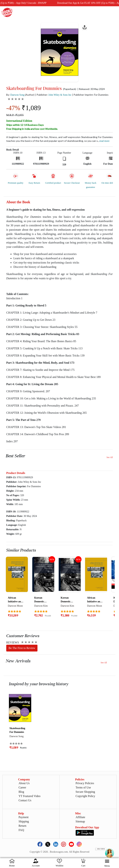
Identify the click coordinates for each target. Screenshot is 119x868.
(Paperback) (70, 89)
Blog (21, 792)
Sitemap (80, 821)
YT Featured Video (30, 796)
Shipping (24, 821)
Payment (24, 817)
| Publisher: (53, 95)
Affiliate (80, 817)
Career (22, 787)
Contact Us (25, 800)
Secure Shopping (85, 792)
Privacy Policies (85, 783)
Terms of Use (83, 787)
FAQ (21, 830)
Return (22, 826)
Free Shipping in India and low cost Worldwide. (32, 129)
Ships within (25, 125)
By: (15, 95)
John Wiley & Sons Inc (60, 95)
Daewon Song (17, 95)
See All (110, 457)
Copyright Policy (85, 796)
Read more (104, 141)
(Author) (30, 95)
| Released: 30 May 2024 (91, 89)
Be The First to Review (22, 648)
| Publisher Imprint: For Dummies (90, 95)
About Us (24, 783)
